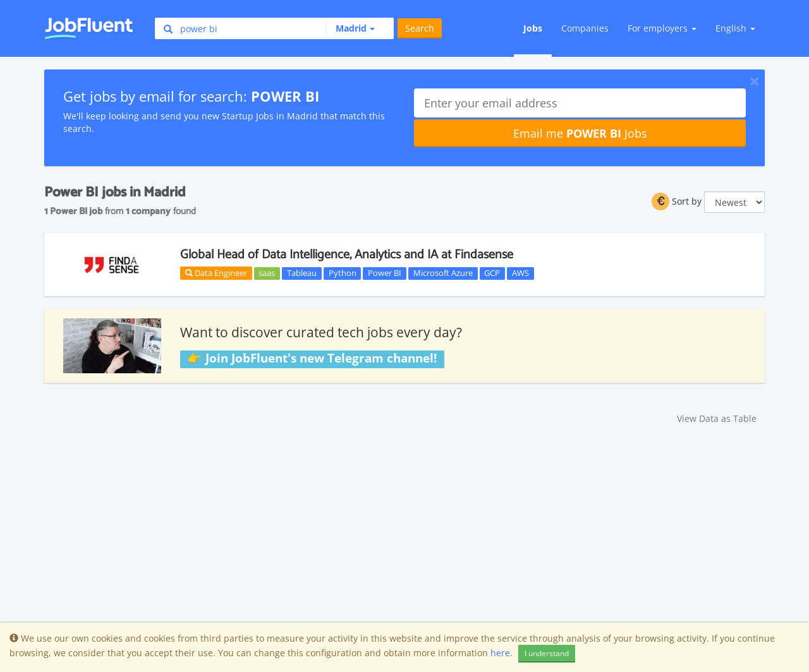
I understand (547, 653)
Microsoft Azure (443, 273)
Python (343, 273)
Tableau (302, 273)
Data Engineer (216, 273)
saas (267, 273)
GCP (492, 273)
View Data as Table (717, 418)
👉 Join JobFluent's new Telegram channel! (312, 359)
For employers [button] (662, 28)
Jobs (533, 28)
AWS (520, 273)
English (735, 28)
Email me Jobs (580, 133)
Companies (585, 28)
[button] (350, 28)
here (500, 653)
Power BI (385, 273)
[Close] (754, 81)
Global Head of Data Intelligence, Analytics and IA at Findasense (347, 255)
